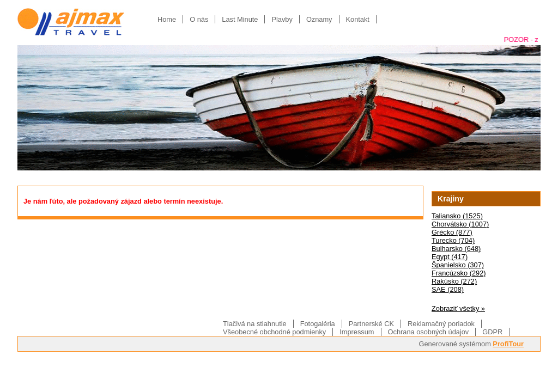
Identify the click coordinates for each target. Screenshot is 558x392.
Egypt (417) (450, 257)
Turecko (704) (453, 240)
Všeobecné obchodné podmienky (274, 332)
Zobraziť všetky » (458, 308)
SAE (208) (448, 289)
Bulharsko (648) (456, 249)
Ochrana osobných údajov (429, 332)
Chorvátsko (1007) (460, 224)
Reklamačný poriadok (441, 324)
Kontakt (358, 19)
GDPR (492, 332)
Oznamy (319, 19)
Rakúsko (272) (454, 281)
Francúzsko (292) (459, 273)
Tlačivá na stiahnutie (255, 324)
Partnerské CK (371, 324)
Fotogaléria (318, 324)
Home (167, 19)
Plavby (282, 19)
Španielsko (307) (458, 265)
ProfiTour (508, 344)
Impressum (357, 332)
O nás (199, 19)
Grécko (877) (452, 232)
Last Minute (240, 19)
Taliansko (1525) (457, 216)
